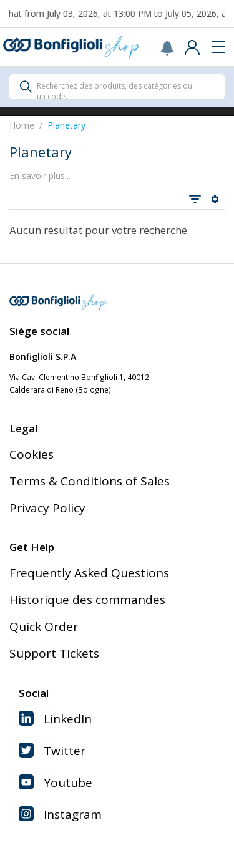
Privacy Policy (47, 508)
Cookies (32, 454)
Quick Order (44, 627)
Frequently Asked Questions (89, 573)
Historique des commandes (87, 600)
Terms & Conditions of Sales (90, 481)
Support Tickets (54, 653)
